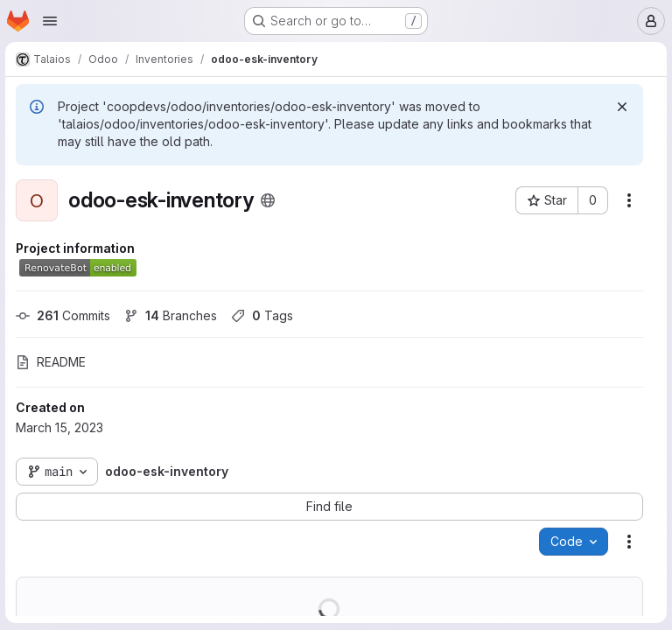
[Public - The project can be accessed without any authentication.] (269, 200)
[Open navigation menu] (50, 21)
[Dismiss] (620, 107)
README (52, 362)
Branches (172, 315)
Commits (65, 315)
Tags (264, 315)
